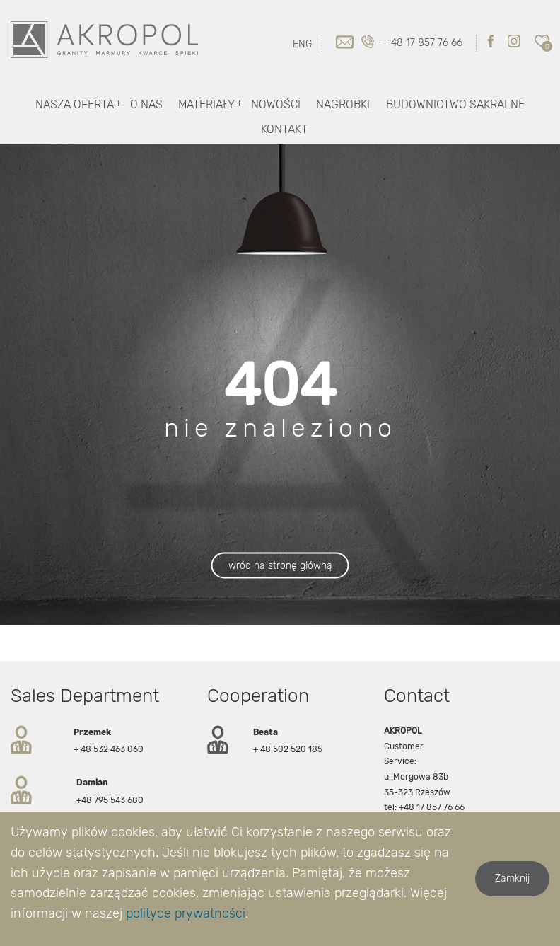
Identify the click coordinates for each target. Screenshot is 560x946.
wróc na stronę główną (280, 566)
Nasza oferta (75, 104)
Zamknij (512, 878)
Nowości (276, 104)
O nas (146, 104)
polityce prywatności (186, 913)
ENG (302, 44)
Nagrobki (343, 104)
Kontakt (284, 129)
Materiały (206, 104)
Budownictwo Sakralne (455, 104)
